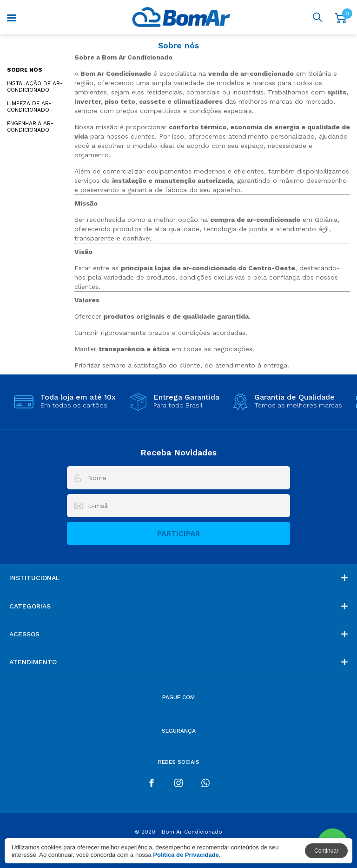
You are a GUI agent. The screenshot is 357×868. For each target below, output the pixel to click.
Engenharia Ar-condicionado (30, 127)
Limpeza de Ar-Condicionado (29, 107)
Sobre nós (25, 70)
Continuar (326, 851)
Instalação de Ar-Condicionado (35, 87)
